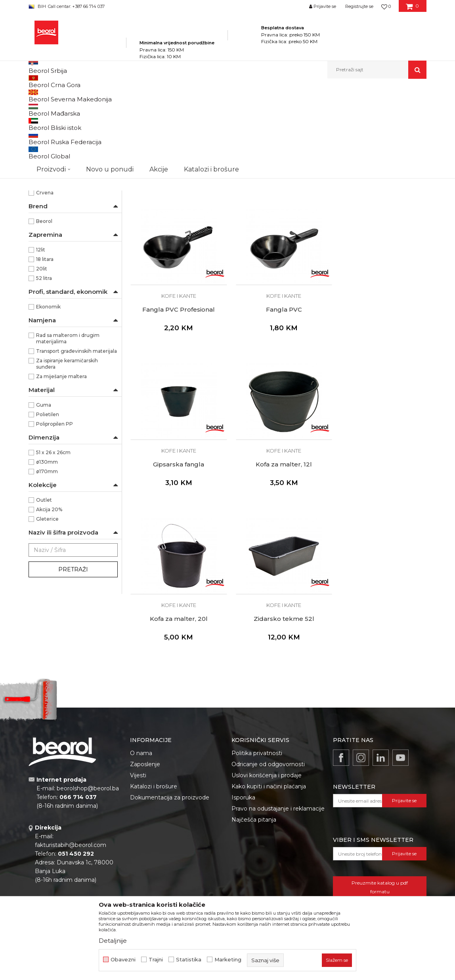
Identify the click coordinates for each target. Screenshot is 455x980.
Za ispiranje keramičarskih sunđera (67, 454)
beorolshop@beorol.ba (88, 797)
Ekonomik (48, 397)
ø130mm (47, 553)
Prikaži (342, 109)
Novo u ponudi (110, 69)
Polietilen (48, 505)
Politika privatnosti (257, 761)
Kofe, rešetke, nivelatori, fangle (235, 96)
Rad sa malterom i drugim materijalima (68, 429)
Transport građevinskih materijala (76, 442)
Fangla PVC (177, 393)
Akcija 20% (49, 600)
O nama (141, 761)
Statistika (189, 960)
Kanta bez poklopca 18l (278, 242)
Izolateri (46, 233)
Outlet (44, 591)
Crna (42, 274)
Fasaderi (46, 205)
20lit (42, 359)
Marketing (228, 960)
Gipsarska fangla (278, 393)
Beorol (44, 312)
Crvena (45, 283)
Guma (44, 496)
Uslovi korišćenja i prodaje (267, 784)
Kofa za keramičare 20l (177, 242)
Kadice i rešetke (52, 137)
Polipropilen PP (54, 515)
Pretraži (73, 660)
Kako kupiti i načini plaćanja (269, 795)
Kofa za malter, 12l (380, 393)
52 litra (44, 369)
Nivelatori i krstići (53, 128)
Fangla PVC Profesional (380, 242)
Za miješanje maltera (61, 467)
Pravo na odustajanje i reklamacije (278, 817)
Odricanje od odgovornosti (268, 773)
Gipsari (44, 214)
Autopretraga (190, 109)
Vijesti (138, 784)
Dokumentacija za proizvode (170, 806)
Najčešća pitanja (254, 828)
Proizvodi (107, 96)
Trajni (156, 960)
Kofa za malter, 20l (177, 544)
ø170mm (47, 562)
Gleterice (47, 610)
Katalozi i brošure (154, 795)
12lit (41, 340)
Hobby (44, 224)
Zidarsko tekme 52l (278, 544)
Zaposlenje (145, 773)
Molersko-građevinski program (159, 96)
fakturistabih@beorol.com (71, 854)
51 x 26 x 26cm (53, 543)
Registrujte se (359, 6)
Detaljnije (113, 941)
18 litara (45, 350)
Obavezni (123, 960)
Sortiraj (226, 109)
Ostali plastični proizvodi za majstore (72, 161)
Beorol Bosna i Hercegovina (60, 96)
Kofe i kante (47, 147)
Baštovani (48, 195)
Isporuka (243, 806)
